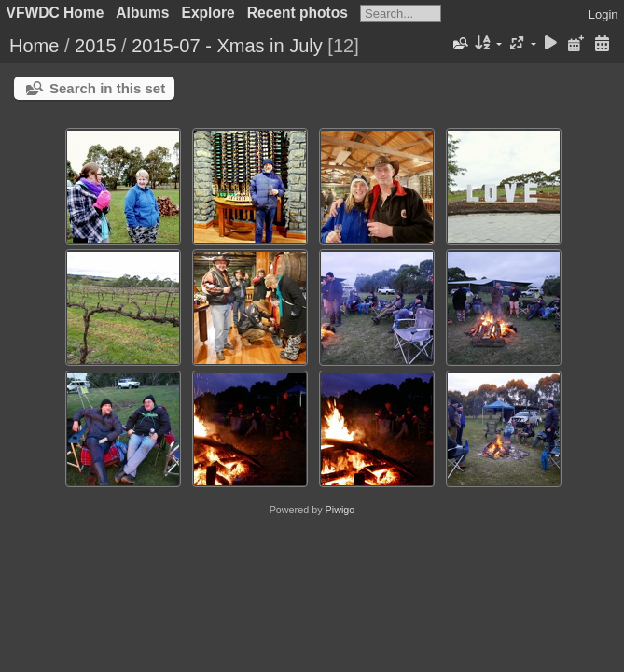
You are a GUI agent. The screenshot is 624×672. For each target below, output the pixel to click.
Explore (208, 13)
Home (34, 46)
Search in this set (107, 88)
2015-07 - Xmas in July (227, 46)
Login (603, 14)
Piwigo (340, 510)
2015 (96, 46)
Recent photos (298, 13)
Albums (142, 13)
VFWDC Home (55, 13)
